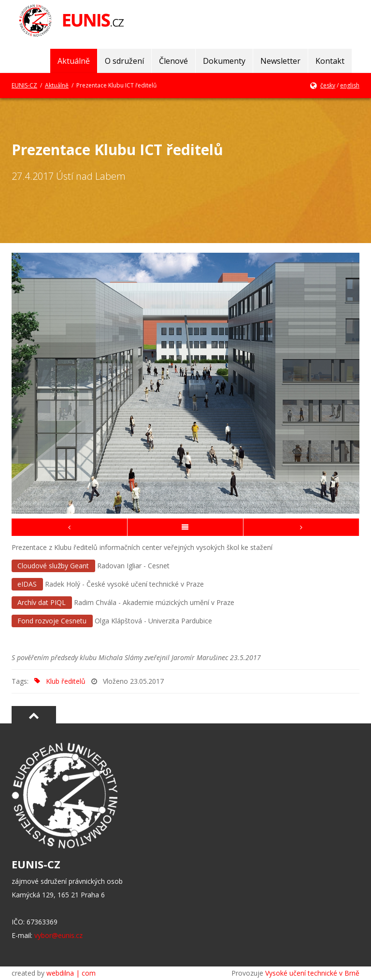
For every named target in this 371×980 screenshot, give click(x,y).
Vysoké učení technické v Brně (312, 973)
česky (328, 85)
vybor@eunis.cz (58, 935)
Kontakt (330, 61)
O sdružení (124, 61)
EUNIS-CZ (24, 85)
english (350, 85)
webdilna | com (71, 973)
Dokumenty (224, 61)
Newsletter (280, 61)
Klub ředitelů (58, 681)
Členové (173, 61)
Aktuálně (74, 61)
